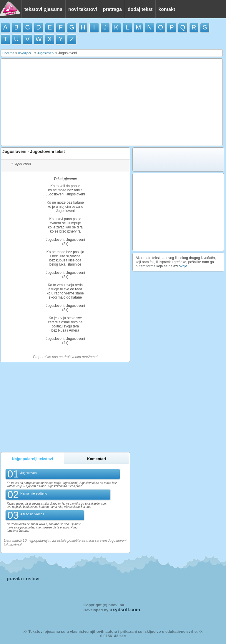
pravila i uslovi (23, 579)
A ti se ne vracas (32, 514)
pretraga (112, 9)
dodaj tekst (140, 9)
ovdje (183, 266)
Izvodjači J (26, 53)
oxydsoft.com (125, 610)
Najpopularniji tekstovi (33, 459)
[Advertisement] (112, 102)
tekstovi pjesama (43, 9)
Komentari (97, 459)
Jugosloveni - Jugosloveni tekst (34, 151)
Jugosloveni (46, 53)
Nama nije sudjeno (34, 493)
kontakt (167, 9)
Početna (8, 53)
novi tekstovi (83, 9)
